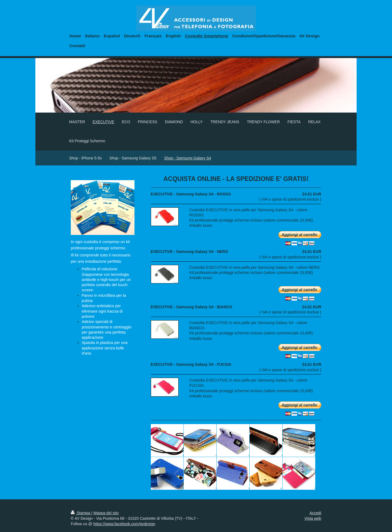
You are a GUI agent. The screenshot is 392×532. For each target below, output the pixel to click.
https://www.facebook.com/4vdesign (124, 524)
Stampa (81, 513)
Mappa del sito (106, 513)
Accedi (315, 513)
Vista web (313, 518)
